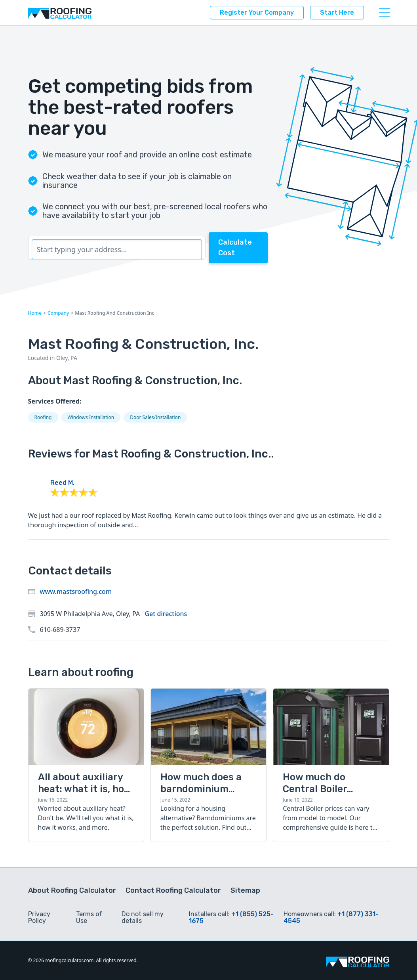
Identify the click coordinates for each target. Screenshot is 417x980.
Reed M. (62, 483)
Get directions (166, 614)
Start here (337, 12)
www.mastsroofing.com (76, 591)
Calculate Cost (235, 248)
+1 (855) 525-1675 (231, 918)
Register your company (257, 12)
